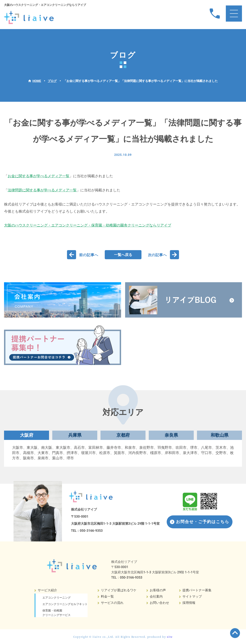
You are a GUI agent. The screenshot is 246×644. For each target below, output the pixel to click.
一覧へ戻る (123, 255)
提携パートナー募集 (197, 590)
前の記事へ (89, 255)
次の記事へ (158, 255)
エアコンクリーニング (57, 598)
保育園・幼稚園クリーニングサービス (57, 613)
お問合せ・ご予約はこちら (203, 522)
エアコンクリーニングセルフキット (65, 604)
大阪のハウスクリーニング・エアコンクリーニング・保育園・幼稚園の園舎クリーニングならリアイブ (88, 225)
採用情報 (189, 603)
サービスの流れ (112, 603)
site (170, 637)
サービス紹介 (47, 590)
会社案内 (156, 596)
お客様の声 (158, 590)
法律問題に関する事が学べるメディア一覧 (42, 190)
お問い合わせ (159, 603)
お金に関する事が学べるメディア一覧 (39, 176)
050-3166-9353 (91, 531)
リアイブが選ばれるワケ (119, 590)
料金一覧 (107, 596)
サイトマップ (192, 596)
